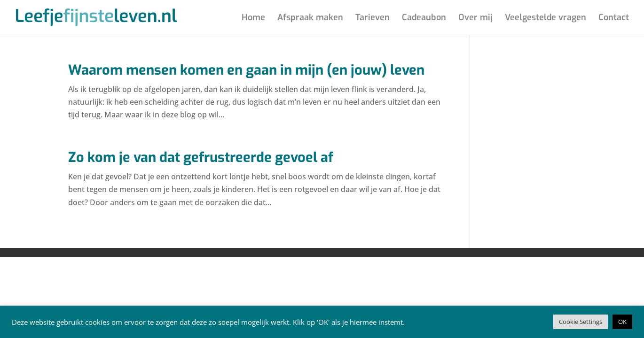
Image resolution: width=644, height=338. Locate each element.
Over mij (475, 19)
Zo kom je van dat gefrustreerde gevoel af (201, 157)
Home (253, 19)
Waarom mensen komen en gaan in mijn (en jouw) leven (246, 70)
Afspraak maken (310, 19)
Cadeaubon (424, 19)
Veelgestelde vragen (546, 19)
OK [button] (622, 322)
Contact (614, 19)
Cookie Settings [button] (581, 322)
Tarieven (373, 19)
